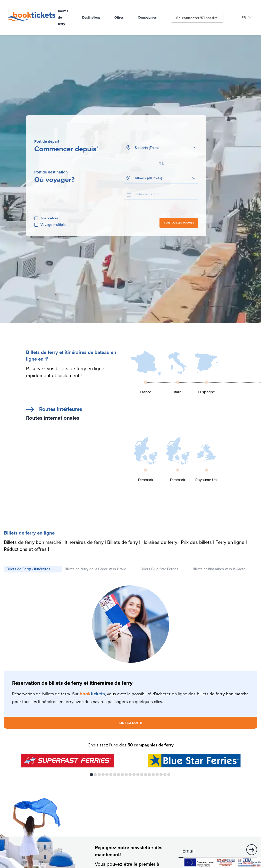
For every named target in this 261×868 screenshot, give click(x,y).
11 (130, 775)
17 (153, 775)
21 (169, 775)
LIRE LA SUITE (130, 723)
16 (149, 775)
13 (138, 775)
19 (161, 775)
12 (134, 775)
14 (142, 775)
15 (146, 775)
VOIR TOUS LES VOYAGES (179, 223)
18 (157, 775)
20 (165, 775)
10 (126, 775)
